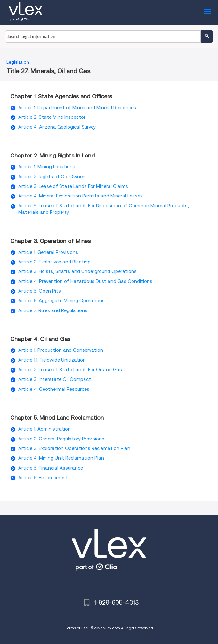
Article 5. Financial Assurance (51, 468)
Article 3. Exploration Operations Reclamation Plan (74, 448)
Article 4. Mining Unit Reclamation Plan (61, 458)
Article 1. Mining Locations (47, 167)
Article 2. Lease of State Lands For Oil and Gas (70, 370)
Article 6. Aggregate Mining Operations (61, 301)
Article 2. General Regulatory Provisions (61, 439)
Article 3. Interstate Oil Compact (55, 379)
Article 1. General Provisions (48, 252)
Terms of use (76, 628)
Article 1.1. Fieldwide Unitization (52, 360)
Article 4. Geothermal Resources (54, 389)
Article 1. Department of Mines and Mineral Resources (77, 108)
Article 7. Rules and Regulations (53, 310)
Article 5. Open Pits (40, 291)
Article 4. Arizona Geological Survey (57, 127)
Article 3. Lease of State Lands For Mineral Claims (73, 186)
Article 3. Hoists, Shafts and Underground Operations (77, 271)
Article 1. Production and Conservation (61, 350)
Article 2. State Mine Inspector (52, 117)
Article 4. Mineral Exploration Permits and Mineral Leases (81, 196)
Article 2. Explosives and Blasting (54, 262)
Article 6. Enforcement (43, 478)
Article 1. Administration (44, 429)
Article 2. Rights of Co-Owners (52, 177)
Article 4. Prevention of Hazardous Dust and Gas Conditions (85, 281)
